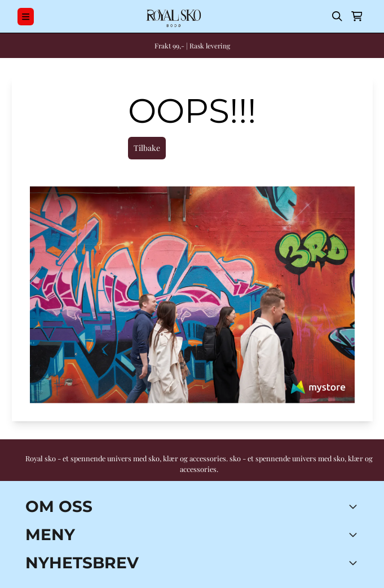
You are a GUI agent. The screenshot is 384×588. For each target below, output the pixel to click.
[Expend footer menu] (355, 534)
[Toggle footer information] (355, 506)
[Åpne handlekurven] (357, 16)
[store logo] (173, 16)
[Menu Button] (26, 17)
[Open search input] (337, 16)
